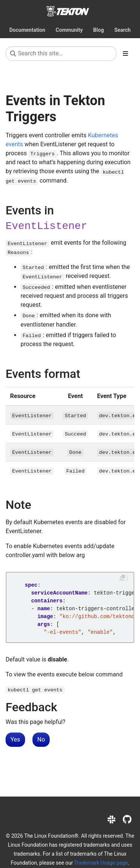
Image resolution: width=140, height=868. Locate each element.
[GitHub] (127, 820)
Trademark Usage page (101, 863)
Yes (15, 739)
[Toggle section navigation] (125, 54)
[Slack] (111, 820)
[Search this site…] (61, 54)
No (41, 739)
